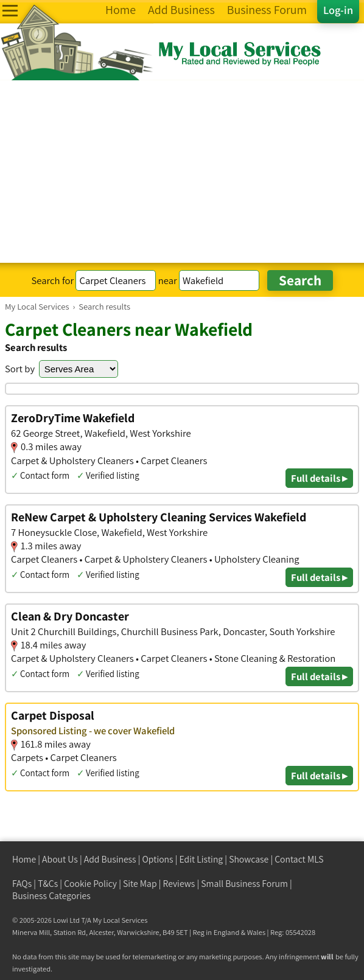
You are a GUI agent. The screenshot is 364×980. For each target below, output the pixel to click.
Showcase (249, 859)
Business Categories (51, 896)
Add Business (110, 859)
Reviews (179, 884)
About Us (60, 859)
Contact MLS (299, 859)
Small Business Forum (244, 884)
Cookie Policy (90, 884)
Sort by (20, 369)
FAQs (22, 884)
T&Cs (48, 884)
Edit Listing (201, 859)
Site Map (140, 884)
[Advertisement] (182, 172)
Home (24, 859)
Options (158, 859)
